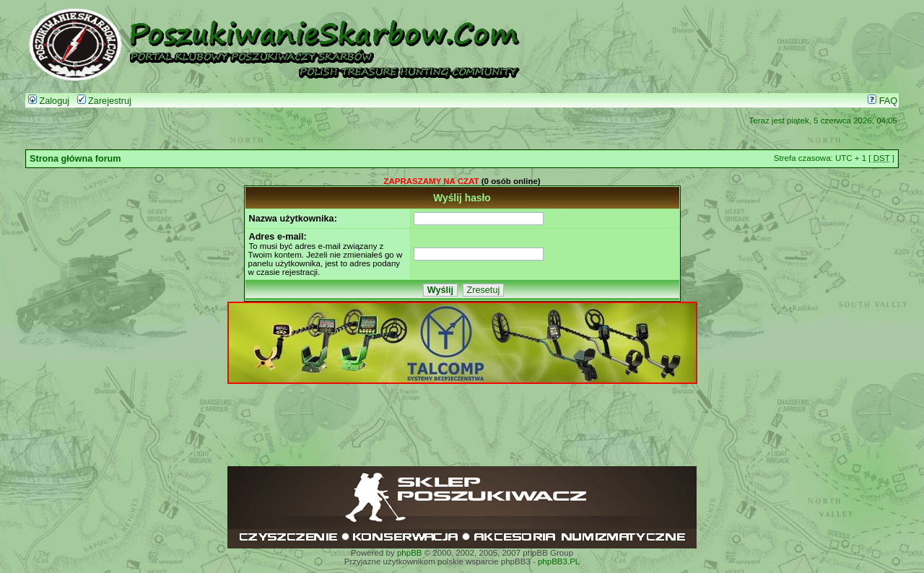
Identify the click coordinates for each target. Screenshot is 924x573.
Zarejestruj (104, 101)
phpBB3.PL (559, 561)
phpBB (410, 553)
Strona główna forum (75, 159)
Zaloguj (49, 101)
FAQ (882, 101)
